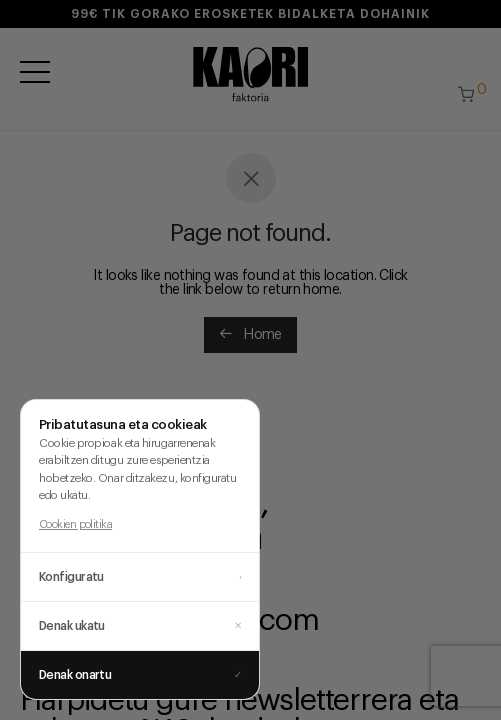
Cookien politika (75, 524)
